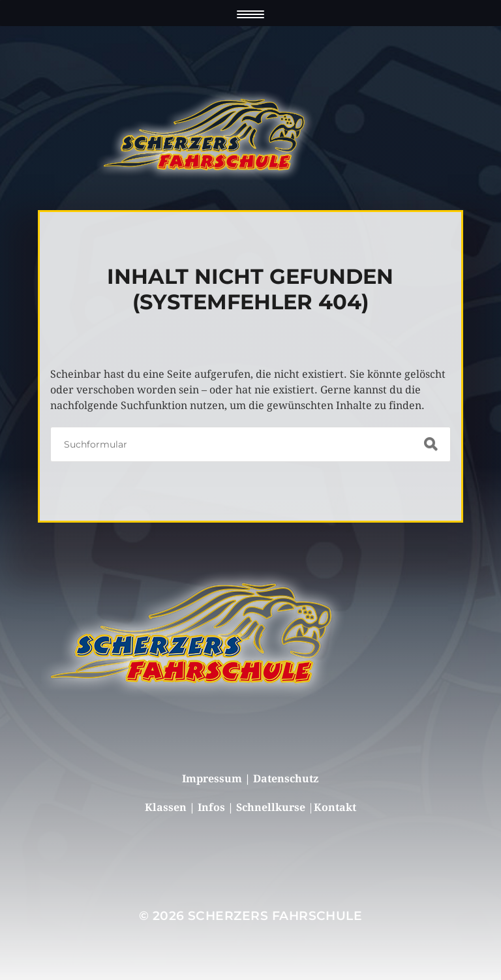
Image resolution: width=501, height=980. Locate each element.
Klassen (167, 807)
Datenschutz (286, 779)
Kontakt (335, 807)
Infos (213, 807)
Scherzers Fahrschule (275, 916)
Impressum (212, 779)
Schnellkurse (271, 807)
